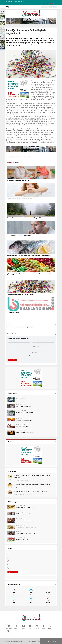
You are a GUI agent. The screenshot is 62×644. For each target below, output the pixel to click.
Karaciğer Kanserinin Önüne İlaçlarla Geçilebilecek (20, 157)
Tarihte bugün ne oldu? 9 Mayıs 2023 (26, 508)
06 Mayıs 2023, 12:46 (21, 405)
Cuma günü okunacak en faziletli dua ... (26, 533)
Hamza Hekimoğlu (18, 494)
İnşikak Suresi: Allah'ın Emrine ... (24, 520)
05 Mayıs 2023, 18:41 (21, 518)
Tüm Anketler (23, 572)
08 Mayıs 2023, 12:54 (21, 418)
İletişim (40, 641)
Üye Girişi (46, 4)
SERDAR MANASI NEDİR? (13, 312)
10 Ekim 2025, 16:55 (20, 397)
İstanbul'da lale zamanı (19, 2)
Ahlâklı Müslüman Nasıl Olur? (24, 514)
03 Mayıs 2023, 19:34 (21, 532)
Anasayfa (30, 641)
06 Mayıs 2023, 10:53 (21, 431)
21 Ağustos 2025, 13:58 (21, 411)
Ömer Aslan (16, 480)
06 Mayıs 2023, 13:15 (21, 425)
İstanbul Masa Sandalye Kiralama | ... (26, 413)
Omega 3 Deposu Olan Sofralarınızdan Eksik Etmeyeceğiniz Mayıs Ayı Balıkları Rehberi (29, 255)
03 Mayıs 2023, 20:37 (21, 525)
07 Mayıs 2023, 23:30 (21, 512)
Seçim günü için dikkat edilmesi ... (25, 406)
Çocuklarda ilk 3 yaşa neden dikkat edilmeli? (18, 180)
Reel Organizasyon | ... (22, 399)
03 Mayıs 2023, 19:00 (21, 538)
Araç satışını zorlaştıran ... (23, 426)
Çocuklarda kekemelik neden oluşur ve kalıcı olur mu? (21, 198)
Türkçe (54, 4)
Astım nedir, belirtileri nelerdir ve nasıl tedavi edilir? (20, 236)
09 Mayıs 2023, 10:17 (21, 506)
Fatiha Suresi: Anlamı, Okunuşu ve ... (25, 433)
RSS (35, 641)
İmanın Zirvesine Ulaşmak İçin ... (24, 420)
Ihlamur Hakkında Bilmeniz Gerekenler (26, 527)
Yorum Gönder (13, 360)
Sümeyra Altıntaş (17, 487)
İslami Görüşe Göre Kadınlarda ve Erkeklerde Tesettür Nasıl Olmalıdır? (34, 484)
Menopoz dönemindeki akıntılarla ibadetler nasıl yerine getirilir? (24, 218)
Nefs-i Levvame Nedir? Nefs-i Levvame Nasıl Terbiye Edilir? (31, 491)
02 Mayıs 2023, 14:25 (11, 48)
